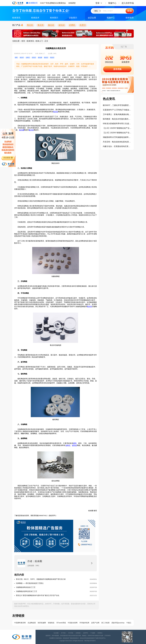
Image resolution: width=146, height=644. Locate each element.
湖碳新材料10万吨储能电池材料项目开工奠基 (117, 137)
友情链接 (78, 633)
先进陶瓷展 (32, 623)
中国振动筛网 (73, 623)
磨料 (75, 443)
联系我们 (100, 633)
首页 (23, 41)
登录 (98, 3)
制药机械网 (42, 623)
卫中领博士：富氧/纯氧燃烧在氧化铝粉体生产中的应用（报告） (117, 114)
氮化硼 (22, 130)
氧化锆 (41, 25)
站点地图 (56, 633)
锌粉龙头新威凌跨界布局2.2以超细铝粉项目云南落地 (117, 124)
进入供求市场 (128, 3)
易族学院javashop (118, 623)
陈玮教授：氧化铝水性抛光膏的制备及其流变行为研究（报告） (117, 119)
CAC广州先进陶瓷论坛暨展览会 (53, 3)
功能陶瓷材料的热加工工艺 (26, 587)
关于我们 (63, 633)
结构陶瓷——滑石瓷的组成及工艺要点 (30, 583)
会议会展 (92, 18)
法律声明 (85, 633)
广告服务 (93, 633)
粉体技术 (35, 18)
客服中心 (112, 3)
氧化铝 (30, 25)
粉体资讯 (16, 18)
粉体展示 (54, 18)
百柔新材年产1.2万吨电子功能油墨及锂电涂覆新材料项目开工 (117, 110)
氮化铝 (31, 130)
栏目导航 (71, 633)
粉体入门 (39, 41)
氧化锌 (90, 307)
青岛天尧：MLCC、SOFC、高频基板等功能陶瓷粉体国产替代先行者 (41, 579)
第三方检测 (105, 623)
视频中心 (111, 18)
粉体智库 (130, 18)
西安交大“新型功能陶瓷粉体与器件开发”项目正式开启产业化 (38, 595)
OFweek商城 (61, 623)
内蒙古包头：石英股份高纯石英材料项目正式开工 (117, 146)
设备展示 (73, 18)
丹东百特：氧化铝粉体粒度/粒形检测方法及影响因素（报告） (117, 142)
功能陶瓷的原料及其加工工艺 (27, 591)
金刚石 (68, 445)
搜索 (130, 11)
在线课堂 (72, 3)
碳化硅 (62, 25)
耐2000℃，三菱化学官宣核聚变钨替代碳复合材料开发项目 (117, 105)
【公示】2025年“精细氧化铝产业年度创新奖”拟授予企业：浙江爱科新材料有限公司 (117, 128)
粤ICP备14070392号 (90, 641)
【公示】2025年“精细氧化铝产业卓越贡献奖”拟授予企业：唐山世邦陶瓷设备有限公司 (117, 133)
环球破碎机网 (84, 623)
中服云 (129, 623)
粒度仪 (83, 25)
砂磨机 (72, 25)
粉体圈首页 (32, 3)
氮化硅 (51, 25)
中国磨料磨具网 (20, 623)
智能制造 (51, 623)
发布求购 (117, 69)
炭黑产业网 (95, 623)
